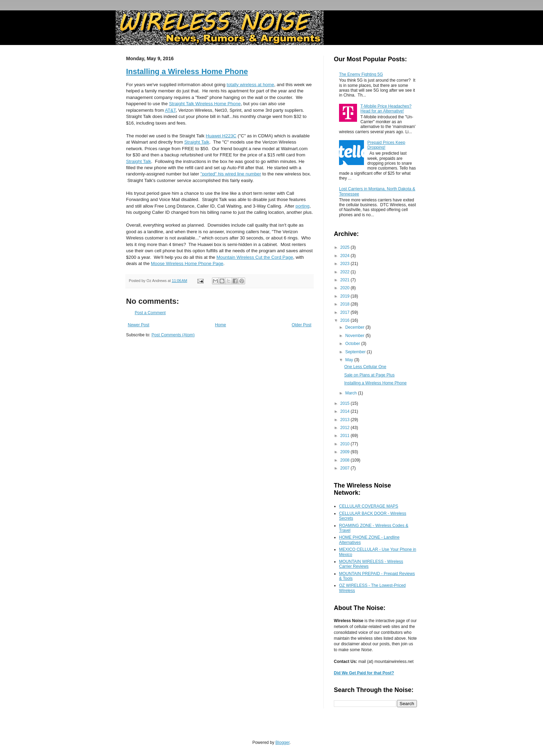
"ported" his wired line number (231, 174)
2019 (346, 296)
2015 (346, 403)
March (352, 393)
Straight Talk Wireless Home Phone (205, 104)
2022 (346, 272)
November (355, 336)
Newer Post (139, 325)
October (353, 344)
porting (302, 206)
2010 (346, 444)
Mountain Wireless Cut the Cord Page (255, 257)
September (356, 352)
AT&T (170, 110)
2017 (346, 312)
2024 (346, 256)
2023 (346, 264)
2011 (346, 436)
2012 (346, 428)
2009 (346, 452)
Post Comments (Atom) (173, 335)
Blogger (282, 743)
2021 (346, 280)
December (355, 327)
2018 (346, 304)
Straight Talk (197, 142)
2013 (346, 420)
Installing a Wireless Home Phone (187, 71)
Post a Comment (150, 313)
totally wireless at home (251, 85)
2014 (346, 411)
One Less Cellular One (365, 367)
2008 (346, 460)
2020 (346, 288)
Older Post (301, 325)
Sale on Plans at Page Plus (369, 375)
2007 (346, 468)
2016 (346, 320)
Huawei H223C (221, 136)
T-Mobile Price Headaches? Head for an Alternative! (386, 109)
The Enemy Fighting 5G (361, 74)
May (350, 360)
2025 (346, 247)
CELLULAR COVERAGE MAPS (369, 506)
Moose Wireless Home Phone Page (187, 263)
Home (221, 325)
